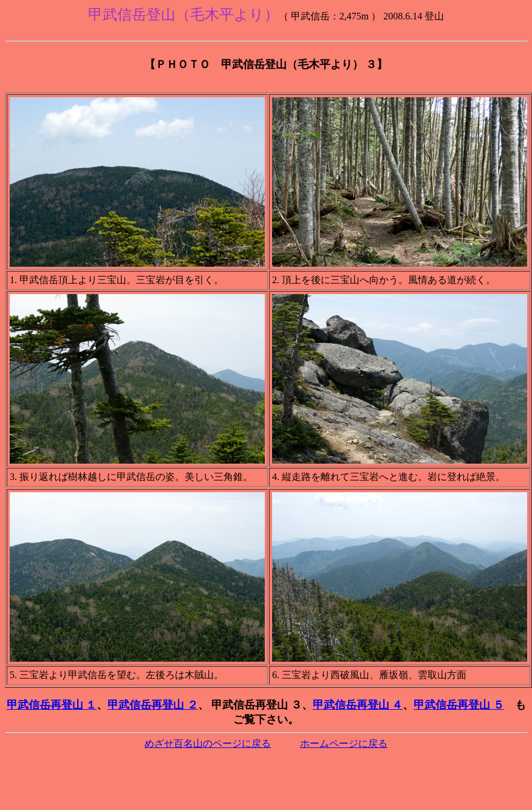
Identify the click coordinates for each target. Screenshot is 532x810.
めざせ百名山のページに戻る (208, 743)
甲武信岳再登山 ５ (459, 705)
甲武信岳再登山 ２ (153, 705)
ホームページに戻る (344, 743)
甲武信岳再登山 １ (52, 705)
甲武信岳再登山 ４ (358, 705)
